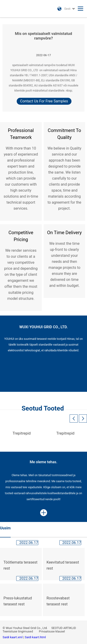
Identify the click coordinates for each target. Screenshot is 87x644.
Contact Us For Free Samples (44, 101)
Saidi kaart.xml (13, 637)
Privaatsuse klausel (52, 631)
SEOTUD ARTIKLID (64, 628)
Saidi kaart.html (35, 637)
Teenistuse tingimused (18, 631)
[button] (83, 419)
